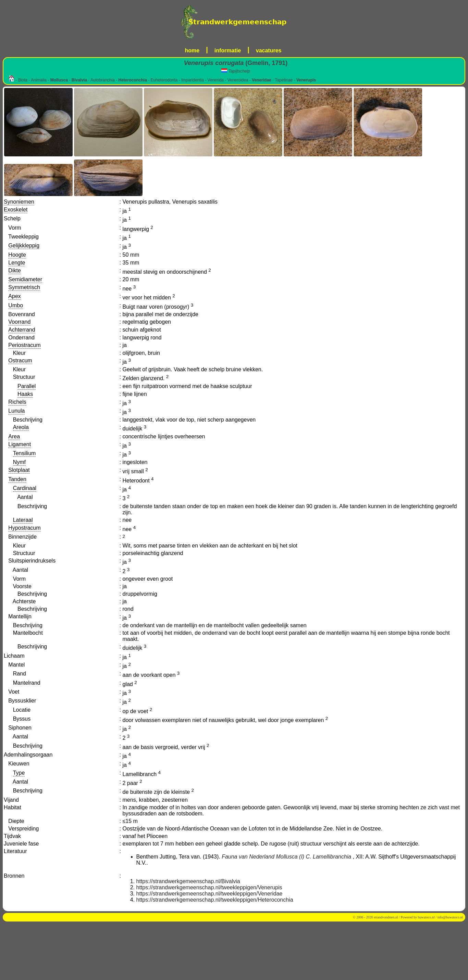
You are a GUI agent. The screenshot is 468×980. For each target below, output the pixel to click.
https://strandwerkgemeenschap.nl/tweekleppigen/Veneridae (210, 894)
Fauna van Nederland (248, 857)
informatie (228, 50)
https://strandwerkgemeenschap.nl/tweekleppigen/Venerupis (209, 887)
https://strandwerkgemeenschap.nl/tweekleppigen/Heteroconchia (215, 900)
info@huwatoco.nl (450, 917)
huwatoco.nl (426, 917)
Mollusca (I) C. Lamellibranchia (313, 857)
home (192, 50)
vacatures (269, 50)
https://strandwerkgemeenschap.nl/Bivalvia (188, 881)
